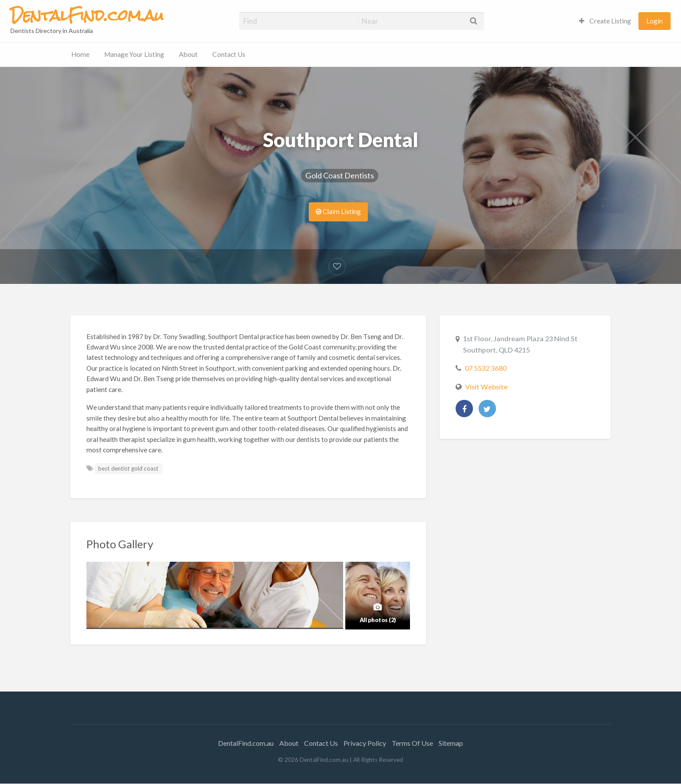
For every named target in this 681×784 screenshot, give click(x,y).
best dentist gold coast (128, 468)
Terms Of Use (412, 743)
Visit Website (486, 387)
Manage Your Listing (134, 54)
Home (80, 54)
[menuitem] (605, 21)
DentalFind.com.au (246, 743)
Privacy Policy (365, 743)
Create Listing (605, 21)
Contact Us (229, 54)
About (188, 54)
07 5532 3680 (486, 368)
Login (655, 21)
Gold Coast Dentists (340, 175)
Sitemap (451, 743)
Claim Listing (338, 211)
